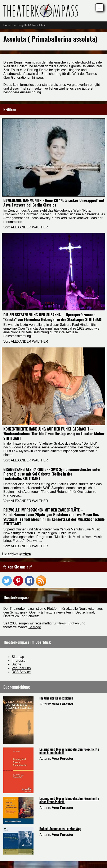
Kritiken (74, 623)
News (62, 623)
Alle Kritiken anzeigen (16, 554)
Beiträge (35, 627)
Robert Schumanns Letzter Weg (60, 829)
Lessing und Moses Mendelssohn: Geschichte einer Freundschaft (69, 751)
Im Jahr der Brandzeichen (56, 698)
